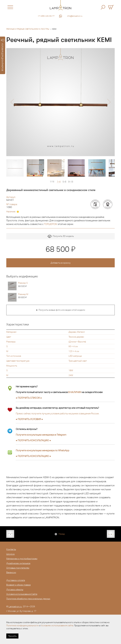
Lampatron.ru (15, 606)
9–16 (71, 182)
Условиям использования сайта (57, 625)
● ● (33, 440)
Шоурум (10, 554)
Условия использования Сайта (22, 594)
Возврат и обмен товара (18, 585)
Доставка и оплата (16, 580)
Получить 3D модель (61, 236)
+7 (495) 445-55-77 (46, 16)
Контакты (11, 549)
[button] (12, 102)
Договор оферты (15, 589)
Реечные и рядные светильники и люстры (28, 29)
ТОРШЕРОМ (51, 224)
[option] (60, 102)
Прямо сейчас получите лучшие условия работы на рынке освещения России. (58, 413)
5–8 (64, 182)
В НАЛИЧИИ (75, 392)
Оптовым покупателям (18, 568)
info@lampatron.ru (75, 16)
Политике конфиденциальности (23, 625)
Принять (12, 636)
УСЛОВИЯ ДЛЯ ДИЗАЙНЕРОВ (3, 55)
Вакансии (11, 572)
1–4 (59, 182)
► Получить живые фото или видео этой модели (60, 310)
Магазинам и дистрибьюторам (22, 559)
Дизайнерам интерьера (18, 563)
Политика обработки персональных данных (28, 599)
